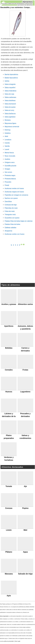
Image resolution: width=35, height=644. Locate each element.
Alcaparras (8, 231)
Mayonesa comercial (12, 127)
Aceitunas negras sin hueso (14, 192)
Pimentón (8, 182)
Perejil (7, 185)
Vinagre (7, 169)
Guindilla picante (10, 166)
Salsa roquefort (10, 88)
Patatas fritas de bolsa (12, 224)
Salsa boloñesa (10, 101)
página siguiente (22, 244)
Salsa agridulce (10, 117)
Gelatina (8, 133)
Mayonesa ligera (10, 123)
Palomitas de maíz (11, 208)
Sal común (8, 172)
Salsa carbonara (10, 97)
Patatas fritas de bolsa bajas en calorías (19, 221)
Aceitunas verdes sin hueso (14, 188)
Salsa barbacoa (10, 114)
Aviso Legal (17, 641)
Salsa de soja (9, 94)
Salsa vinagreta (10, 84)
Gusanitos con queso (12, 218)
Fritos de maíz (10, 211)
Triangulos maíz (10, 215)
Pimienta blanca (10, 179)
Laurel (7, 149)
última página (24, 244)
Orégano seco (10, 162)
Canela (7, 143)
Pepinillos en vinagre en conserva (16, 195)
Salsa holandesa (10, 91)
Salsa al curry (9, 110)
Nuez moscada (10, 156)
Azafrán (7, 159)
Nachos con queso (11, 198)
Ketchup (8, 130)
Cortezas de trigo (11, 205)
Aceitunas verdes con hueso (15, 234)
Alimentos (28, 2)
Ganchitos (8, 202)
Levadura (8, 140)
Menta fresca (9, 153)
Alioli (6, 136)
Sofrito (7, 81)
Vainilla (7, 146)
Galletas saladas (10, 228)
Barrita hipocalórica (11, 74)
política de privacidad (9, 641)
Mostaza (8, 120)
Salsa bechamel (10, 104)
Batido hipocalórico (11, 78)
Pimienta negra (10, 175)
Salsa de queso (10, 107)
